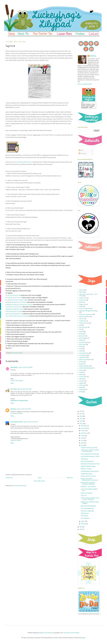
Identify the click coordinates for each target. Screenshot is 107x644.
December (84, 427)
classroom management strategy (88, 312)
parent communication (85, 361)
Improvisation (84, 517)
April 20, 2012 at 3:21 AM (31, 422)
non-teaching (83, 356)
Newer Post (9, 478)
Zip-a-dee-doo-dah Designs (72, 634)
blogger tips (82, 306)
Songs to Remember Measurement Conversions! (89, 481)
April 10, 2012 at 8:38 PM (25, 367)
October (84, 432)
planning (82, 363)
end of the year (83, 329)
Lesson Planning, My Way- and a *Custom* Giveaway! (90, 500)
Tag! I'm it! (84, 497)
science (81, 376)
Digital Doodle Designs (46, 634)
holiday (81, 341)
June (83, 442)
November (84, 430)
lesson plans (83, 346)
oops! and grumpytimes (87, 463)
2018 (81, 413)
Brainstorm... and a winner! (88, 488)
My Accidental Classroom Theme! (90, 458)
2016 (81, 415)
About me (82, 291)
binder (81, 303)
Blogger (83, 639)
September (84, 434)
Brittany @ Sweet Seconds (14, 298)
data (80, 326)
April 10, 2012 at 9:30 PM (24, 409)
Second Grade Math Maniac (23, 162)
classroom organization (86, 316)
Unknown (13, 409)
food (80, 331)
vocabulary (82, 391)
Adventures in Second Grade (19, 401)
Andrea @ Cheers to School (14, 311)
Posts (81, 152)
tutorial (81, 389)
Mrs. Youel (14, 389)
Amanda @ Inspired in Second (15, 309)
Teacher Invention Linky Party (89, 449)
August (83, 437)
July (82, 439)
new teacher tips (84, 354)
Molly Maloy (14, 367)
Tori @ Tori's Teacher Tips (13, 295)
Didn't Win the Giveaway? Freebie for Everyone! (88, 485)
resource (82, 372)
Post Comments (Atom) (20, 486)
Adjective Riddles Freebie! (88, 468)
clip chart (82, 320)
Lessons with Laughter (17, 381)
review (81, 374)
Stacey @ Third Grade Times (14, 314)
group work (82, 337)
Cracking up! (84, 460)
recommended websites (86, 369)
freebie (81, 333)
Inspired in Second (16, 440)
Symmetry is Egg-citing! (87, 512)
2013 (81, 422)
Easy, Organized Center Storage (90, 455)
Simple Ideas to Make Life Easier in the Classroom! (90, 452)
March (83, 523)
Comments (83, 155)
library (81, 348)
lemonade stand (84, 344)
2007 (81, 531)
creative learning (84, 324)
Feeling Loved (85, 515)
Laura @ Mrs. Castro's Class (14, 307)
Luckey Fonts (83, 299)
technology (82, 386)
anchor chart (83, 301)
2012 (81, 425)
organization (83, 359)
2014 (81, 420)
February (84, 525)
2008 (81, 528)
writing (81, 393)
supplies (82, 384)
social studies (83, 378)
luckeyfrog (93, 56)
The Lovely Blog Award (87, 510)
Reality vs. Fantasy (86, 470)
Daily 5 (81, 293)
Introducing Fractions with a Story (90, 465)
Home (40, 478)
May (82, 444)
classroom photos (84, 318)
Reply (12, 383)
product (81, 365)
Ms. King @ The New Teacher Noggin (17, 300)
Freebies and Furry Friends (88, 477)
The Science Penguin (16, 413)
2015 (81, 418)
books (81, 308)
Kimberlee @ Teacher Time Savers (16, 302)
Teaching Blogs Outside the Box (90, 473)
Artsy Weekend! (85, 519)
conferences (83, 322)
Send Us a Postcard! (87, 494)
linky (80, 350)
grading (81, 335)
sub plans (82, 382)
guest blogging (83, 339)
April (83, 447)
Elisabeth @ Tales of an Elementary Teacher (19, 305)
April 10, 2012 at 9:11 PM (24, 389)
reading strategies (84, 367)
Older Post (70, 478)
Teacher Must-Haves (87, 475)
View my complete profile (85, 84)
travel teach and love (17, 422)
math (81, 352)
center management (85, 310)
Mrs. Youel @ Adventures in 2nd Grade (17, 316)
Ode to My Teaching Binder (88, 507)
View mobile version (39, 481)
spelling (81, 380)
